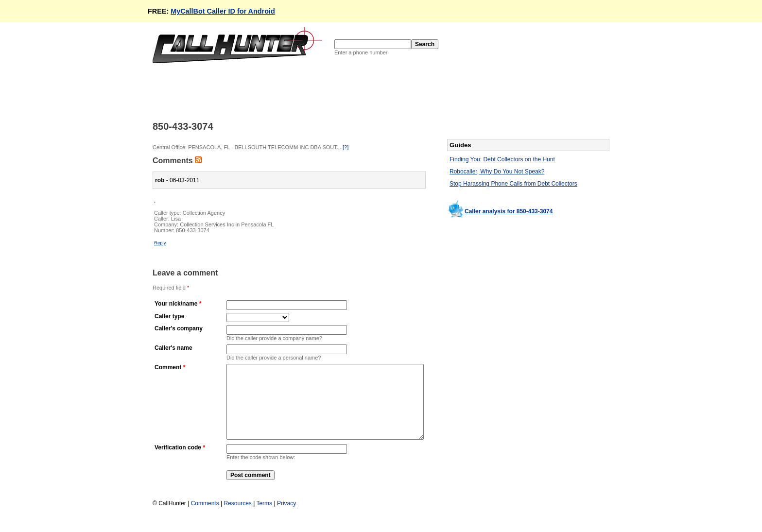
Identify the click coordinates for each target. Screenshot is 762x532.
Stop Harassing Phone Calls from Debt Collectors (513, 184)
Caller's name (173, 348)
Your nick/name (176, 304)
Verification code (178, 462)
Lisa (176, 219)
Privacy (286, 518)
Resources (237, 518)
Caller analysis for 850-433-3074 (509, 211)
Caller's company (179, 328)
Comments (205, 518)
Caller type (169, 316)
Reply (160, 243)
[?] (346, 147)
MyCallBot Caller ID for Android (223, 11)
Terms (264, 518)
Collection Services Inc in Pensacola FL (227, 224)
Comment (168, 367)
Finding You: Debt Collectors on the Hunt (502, 159)
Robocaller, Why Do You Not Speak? (497, 172)
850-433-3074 (193, 230)
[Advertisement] (329, 91)
